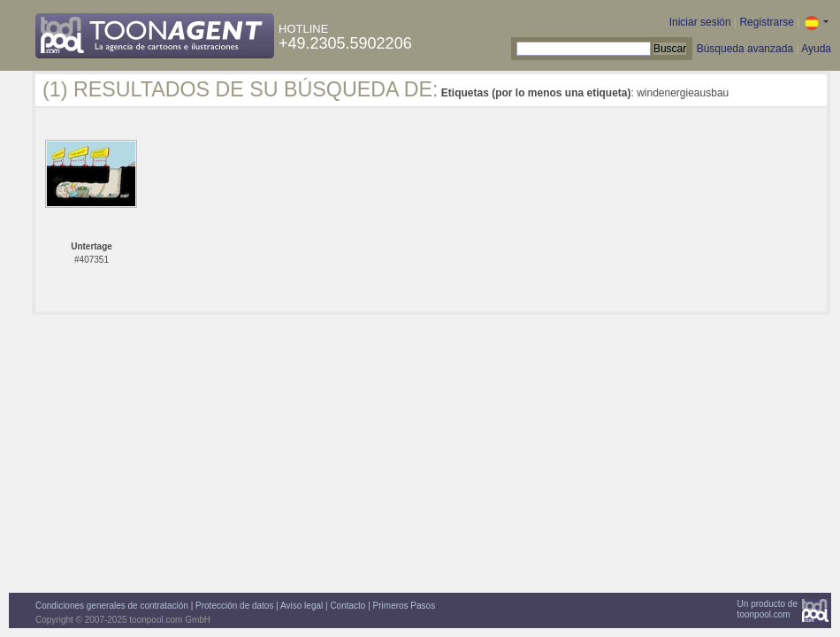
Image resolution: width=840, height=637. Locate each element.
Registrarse (766, 22)
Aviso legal (302, 606)
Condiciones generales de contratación (112, 606)
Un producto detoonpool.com (767, 609)
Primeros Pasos (405, 606)
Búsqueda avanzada (745, 49)
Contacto (347, 606)
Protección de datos (234, 606)
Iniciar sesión (700, 22)
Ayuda (816, 49)
